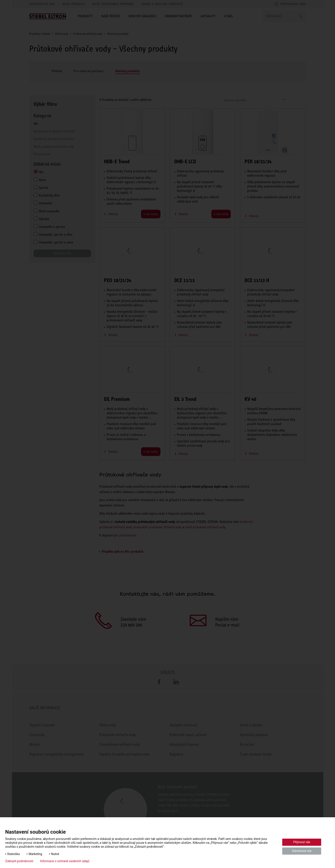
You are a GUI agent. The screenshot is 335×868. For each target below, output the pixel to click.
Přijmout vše (302, 842)
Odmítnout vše (302, 851)
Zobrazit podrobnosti (19, 861)
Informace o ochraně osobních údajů (65, 861)
